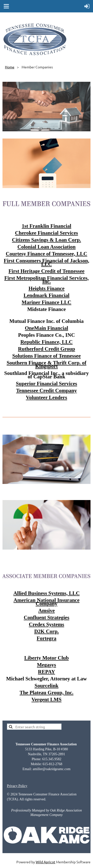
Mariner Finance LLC (46, 302)
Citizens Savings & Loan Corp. (46, 240)
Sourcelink (46, 686)
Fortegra (46, 638)
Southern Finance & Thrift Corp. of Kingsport (47, 364)
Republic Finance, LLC (46, 342)
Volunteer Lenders (46, 397)
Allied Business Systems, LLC (46, 593)
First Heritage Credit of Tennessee (46, 271)
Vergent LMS (46, 700)
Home (10, 67)
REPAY (46, 672)
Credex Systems (46, 624)
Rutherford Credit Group (46, 349)
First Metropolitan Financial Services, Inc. (46, 280)
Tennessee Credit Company (46, 391)
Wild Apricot (46, 862)
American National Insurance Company (47, 602)
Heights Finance (46, 288)
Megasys (46, 665)
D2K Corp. (46, 631)
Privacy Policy (17, 786)
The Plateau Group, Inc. (46, 693)
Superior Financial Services (46, 384)
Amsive (46, 611)
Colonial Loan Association (46, 247)
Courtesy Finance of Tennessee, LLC (46, 254)
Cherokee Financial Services (47, 233)
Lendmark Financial (46, 295)
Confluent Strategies (47, 617)
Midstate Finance (47, 309)
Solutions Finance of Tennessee (47, 356)
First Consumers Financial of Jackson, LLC (46, 262)
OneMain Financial (46, 328)
